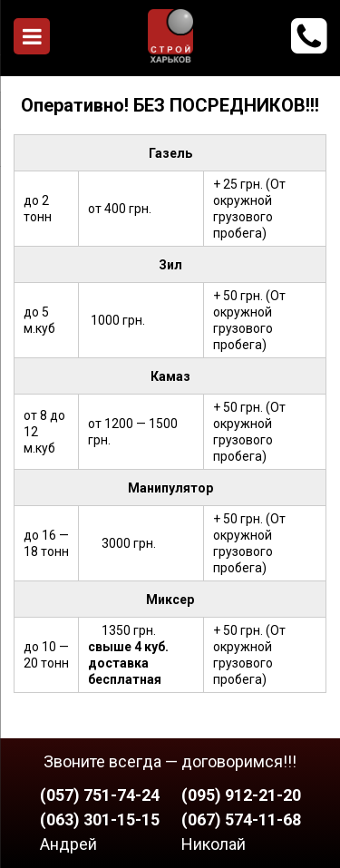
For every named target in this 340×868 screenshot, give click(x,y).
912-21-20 (309, 36)
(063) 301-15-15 (100, 819)
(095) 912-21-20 (241, 795)
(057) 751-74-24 (100, 795)
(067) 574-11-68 (241, 819)
